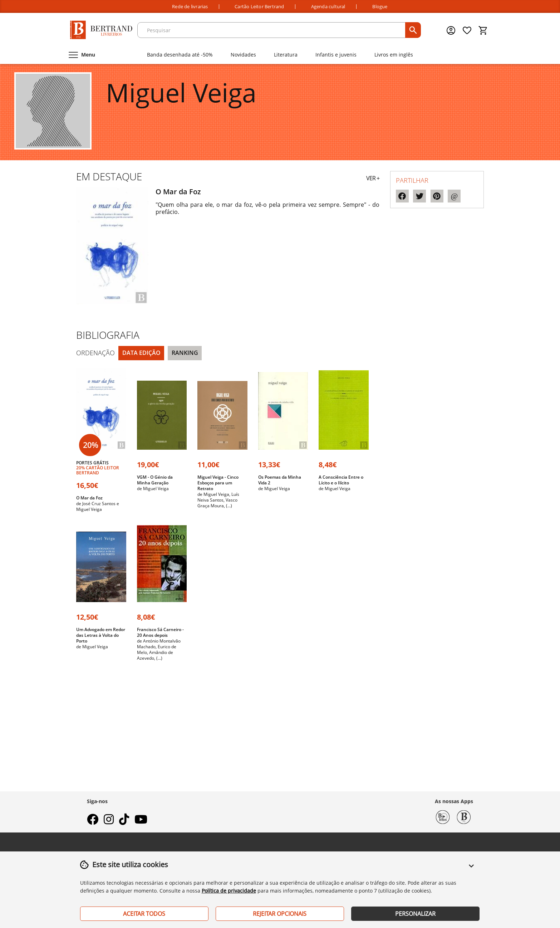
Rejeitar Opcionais (280, 914)
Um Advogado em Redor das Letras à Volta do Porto (101, 635)
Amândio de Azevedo (155, 655)
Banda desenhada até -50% (180, 55)
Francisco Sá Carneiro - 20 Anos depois (160, 632)
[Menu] (81, 55)
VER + (373, 178)
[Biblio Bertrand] (443, 816)
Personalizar (415, 914)
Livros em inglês (394, 55)
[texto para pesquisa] (272, 30)
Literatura (286, 55)
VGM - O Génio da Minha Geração (155, 480)
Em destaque (109, 176)
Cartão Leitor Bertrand (259, 7)
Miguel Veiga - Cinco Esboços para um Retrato (218, 483)
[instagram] (109, 821)
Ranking (185, 353)
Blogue (380, 7)
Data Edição (141, 353)
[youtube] (141, 821)
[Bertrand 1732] (464, 816)
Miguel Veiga (89, 509)
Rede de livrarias (190, 7)
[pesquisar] (413, 30)
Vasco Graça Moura (217, 503)
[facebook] (93, 821)
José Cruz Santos (99, 504)
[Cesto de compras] (483, 30)
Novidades (243, 55)
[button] (471, 870)
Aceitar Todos (144, 914)
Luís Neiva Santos (218, 497)
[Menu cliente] (452, 30)
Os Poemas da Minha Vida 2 (280, 480)
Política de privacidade (229, 891)
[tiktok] (124, 821)
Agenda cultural (328, 7)
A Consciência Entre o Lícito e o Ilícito (341, 480)
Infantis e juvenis (336, 55)
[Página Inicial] (101, 30)
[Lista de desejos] (467, 30)
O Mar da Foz (89, 498)
